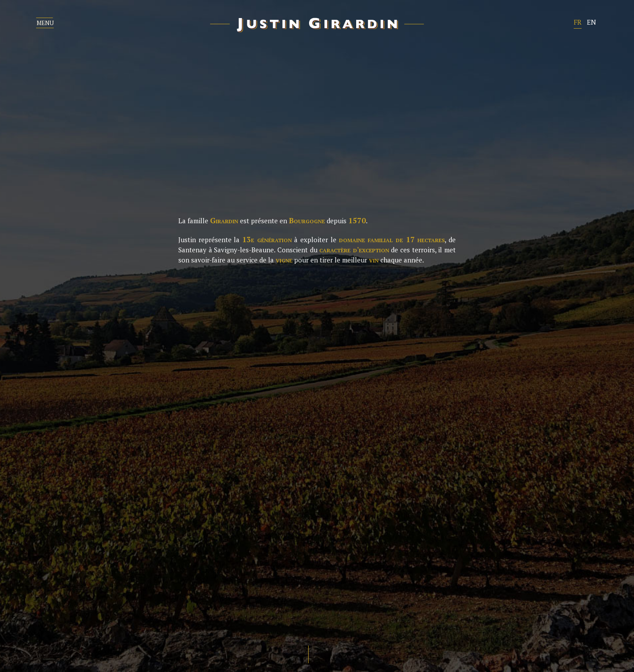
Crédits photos (490, 625)
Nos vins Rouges (369, 416)
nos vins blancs (368, 399)
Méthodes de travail (152, 433)
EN (592, 22)
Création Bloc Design (584, 625)
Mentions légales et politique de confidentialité (357, 625)
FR (578, 22)
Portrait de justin (147, 399)
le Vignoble (132, 416)
